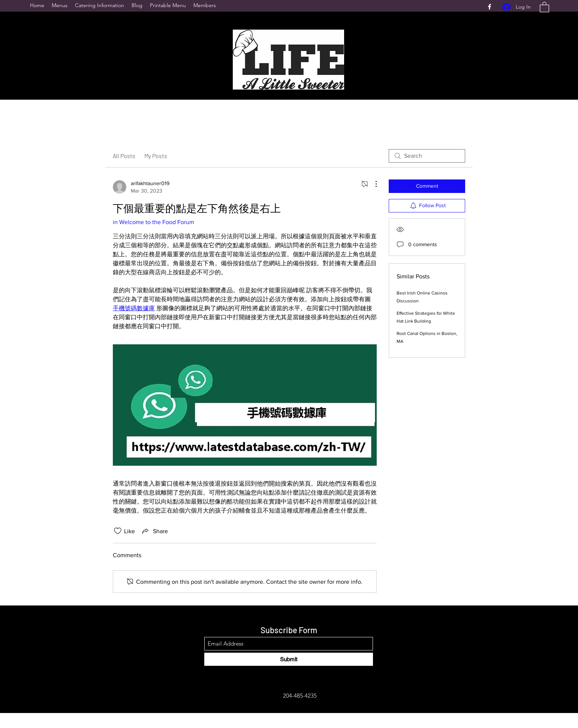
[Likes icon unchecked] (118, 531)
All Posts (124, 156)
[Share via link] (154, 531)
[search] (427, 156)
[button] (544, 7)
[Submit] (289, 659)
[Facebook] (490, 7)
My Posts (156, 156)
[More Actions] (372, 184)
